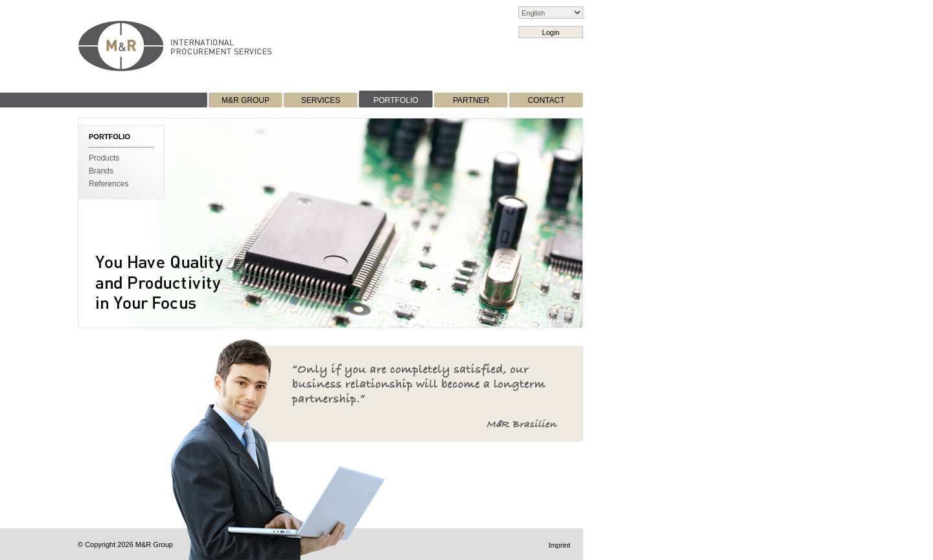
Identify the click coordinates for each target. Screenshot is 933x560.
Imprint (559, 545)
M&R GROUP (246, 100)
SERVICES (321, 100)
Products (104, 158)
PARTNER (471, 100)
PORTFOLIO (396, 100)
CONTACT (546, 100)
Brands (101, 171)
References (109, 184)
